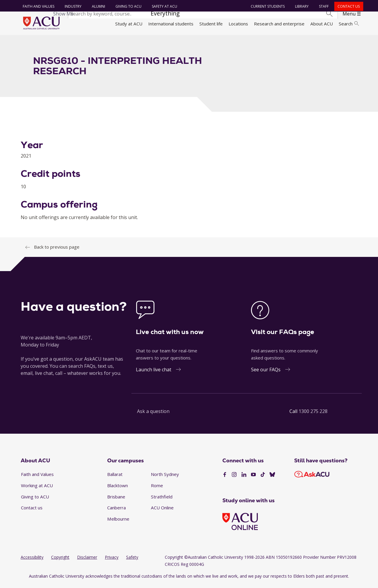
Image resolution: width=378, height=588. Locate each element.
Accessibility (32, 561)
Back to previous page (57, 250)
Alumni (98, 6)
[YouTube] (253, 478)
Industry (72, 6)
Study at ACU (129, 24)
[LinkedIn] (244, 478)
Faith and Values (38, 6)
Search (349, 24)
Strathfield (162, 500)
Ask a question (153, 415)
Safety (132, 561)
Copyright (60, 561)
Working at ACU (37, 489)
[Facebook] (225, 478)
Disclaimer (87, 561)
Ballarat (115, 478)
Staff (323, 6)
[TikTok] (263, 478)
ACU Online (162, 511)
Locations (238, 24)
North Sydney (165, 478)
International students (171, 24)
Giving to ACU (128, 6)
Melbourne (118, 522)
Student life (211, 24)
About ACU (322, 24)
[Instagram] (234, 478)
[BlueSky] (272, 478)
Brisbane (116, 500)
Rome (157, 489)
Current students (267, 6)
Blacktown (118, 489)
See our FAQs (266, 373)
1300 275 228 (313, 415)
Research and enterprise (279, 24)
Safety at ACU (164, 6)
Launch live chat (154, 373)
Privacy (112, 561)
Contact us (348, 6)
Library (301, 6)
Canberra (117, 511)
